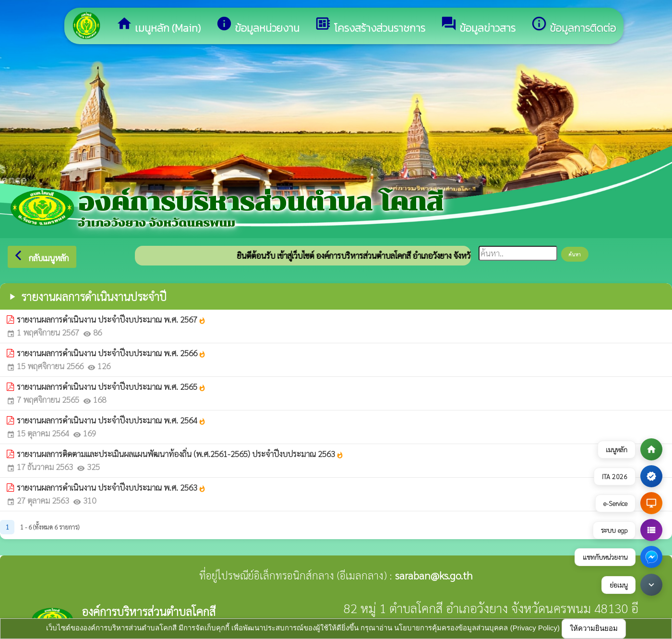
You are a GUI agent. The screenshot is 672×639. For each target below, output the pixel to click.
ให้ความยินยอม (594, 628)
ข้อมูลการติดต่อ (573, 26)
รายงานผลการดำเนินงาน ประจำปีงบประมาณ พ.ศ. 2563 (111, 487)
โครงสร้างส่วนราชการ (370, 26)
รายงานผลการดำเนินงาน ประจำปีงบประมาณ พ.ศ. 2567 (111, 319)
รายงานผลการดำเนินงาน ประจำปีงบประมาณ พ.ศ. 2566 (111, 353)
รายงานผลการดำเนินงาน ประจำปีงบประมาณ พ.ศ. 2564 (111, 420)
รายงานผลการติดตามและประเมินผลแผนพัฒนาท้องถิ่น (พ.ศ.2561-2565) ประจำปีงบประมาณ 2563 (180, 454)
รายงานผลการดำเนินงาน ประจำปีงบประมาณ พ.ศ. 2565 (111, 386)
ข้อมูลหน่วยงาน (258, 26)
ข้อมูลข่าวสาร (478, 26)
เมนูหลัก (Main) (158, 26)
